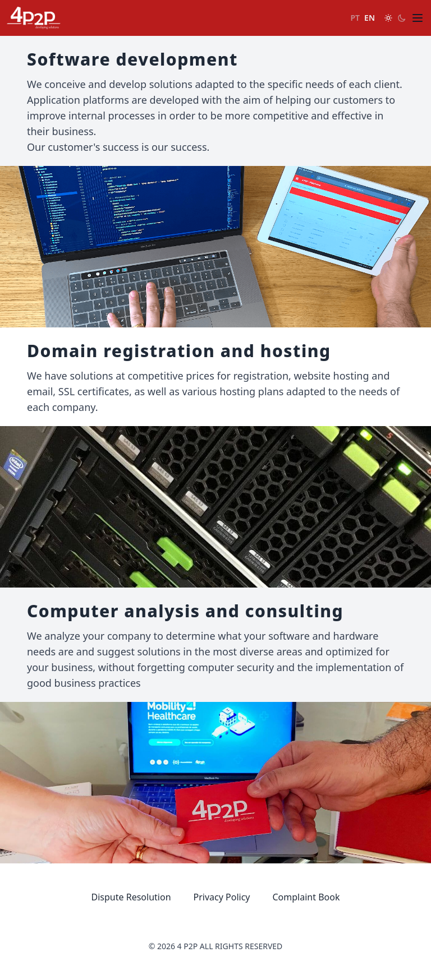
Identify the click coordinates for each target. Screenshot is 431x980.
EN (370, 18)
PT (356, 18)
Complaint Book (306, 897)
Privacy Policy (222, 897)
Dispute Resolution (131, 897)
